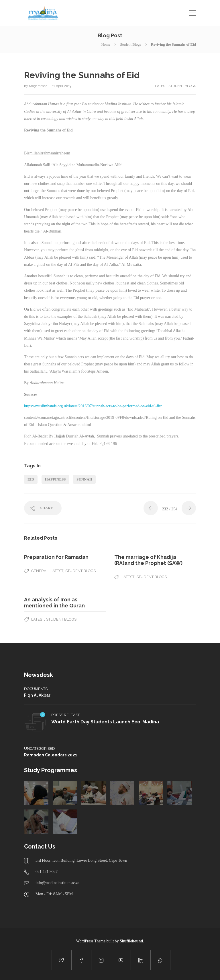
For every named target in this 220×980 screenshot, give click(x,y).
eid (31, 479)
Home (106, 44)
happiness (55, 479)
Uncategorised (40, 748)
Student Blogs (130, 44)
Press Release (66, 715)
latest (161, 86)
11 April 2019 (62, 86)
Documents (36, 689)
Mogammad (39, 86)
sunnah (84, 479)
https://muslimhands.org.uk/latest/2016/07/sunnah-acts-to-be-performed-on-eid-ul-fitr (93, 406)
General (40, 571)
